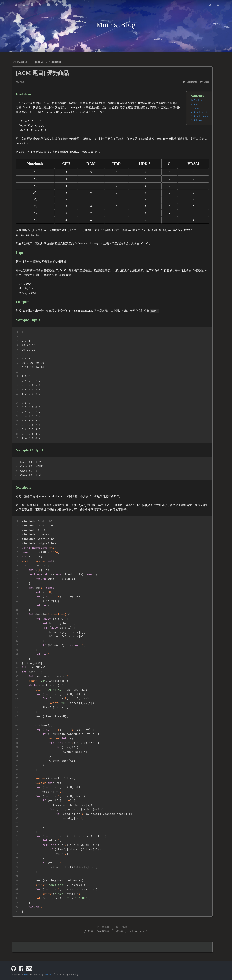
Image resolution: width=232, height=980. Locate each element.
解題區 (39, 62)
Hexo (27, 975)
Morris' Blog (116, 25)
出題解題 (55, 62)
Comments (192, 82)
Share (206, 82)
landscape (48, 975)
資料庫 (21, 82)
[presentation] (87, 103)
